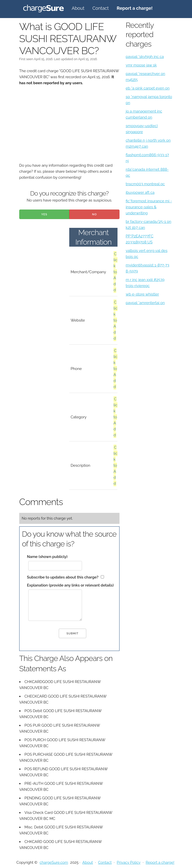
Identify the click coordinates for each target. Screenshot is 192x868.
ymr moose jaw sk (141, 65)
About (78, 8)
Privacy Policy (129, 862)
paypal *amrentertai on (145, 303)
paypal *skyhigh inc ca (145, 57)
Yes (44, 214)
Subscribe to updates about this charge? (63, 577)
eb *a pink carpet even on (148, 88)
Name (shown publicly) (47, 557)
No (94, 214)
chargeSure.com (54, 862)
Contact (101, 8)
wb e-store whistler (142, 294)
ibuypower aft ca (140, 192)
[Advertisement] (69, 127)
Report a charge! (160, 862)
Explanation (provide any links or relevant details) (70, 585)
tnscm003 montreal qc (145, 184)
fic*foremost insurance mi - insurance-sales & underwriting (149, 207)
